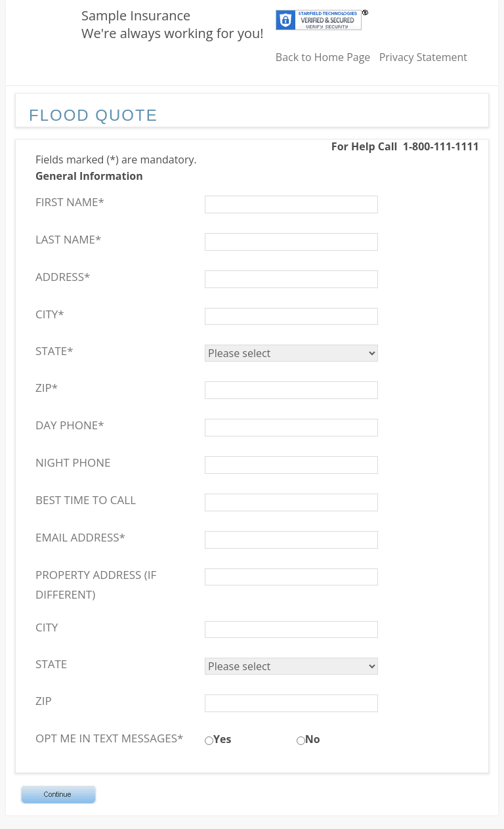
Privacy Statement (423, 57)
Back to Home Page (323, 57)
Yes (222, 739)
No (313, 739)
